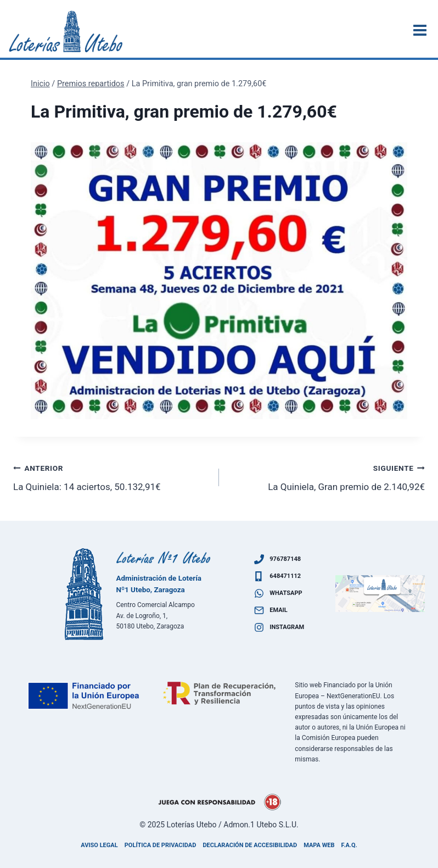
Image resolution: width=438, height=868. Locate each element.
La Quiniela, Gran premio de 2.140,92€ (327, 477)
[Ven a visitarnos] (380, 594)
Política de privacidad (161, 845)
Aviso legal (99, 845)
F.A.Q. (349, 845)
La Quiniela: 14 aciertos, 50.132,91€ (111, 477)
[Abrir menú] (422, 30)
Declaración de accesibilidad (250, 845)
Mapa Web (319, 845)
